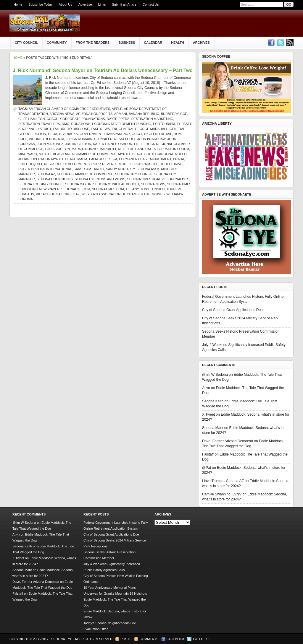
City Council (26, 43)
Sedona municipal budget (116, 184)
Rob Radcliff (146, 164)
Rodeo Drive (171, 164)
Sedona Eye (62, 639)
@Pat (207, 468)
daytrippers (118, 119)
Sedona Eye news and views (100, 179)
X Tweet (208, 414)
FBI (114, 129)
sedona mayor (78, 184)
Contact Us (151, 4)
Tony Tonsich (152, 189)
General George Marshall (143, 129)
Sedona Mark (213, 428)
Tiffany (132, 189)
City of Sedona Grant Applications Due (232, 310)
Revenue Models (117, 164)
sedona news (153, 184)
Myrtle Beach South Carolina (146, 154)
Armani (121, 114)
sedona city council (134, 174)
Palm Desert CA (103, 159)
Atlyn (206, 388)
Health (178, 43)
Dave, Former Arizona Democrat (228, 441)
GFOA (53, 134)
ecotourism (164, 124)
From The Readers (93, 43)
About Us (65, 4)
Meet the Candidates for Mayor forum (154, 149)
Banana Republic (144, 114)
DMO (66, 124)
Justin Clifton (78, 144)
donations (81, 124)
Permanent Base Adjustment (145, 159)
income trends (42, 139)
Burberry (170, 114)
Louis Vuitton (57, 149)
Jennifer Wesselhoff (116, 139)
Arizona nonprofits (94, 114)
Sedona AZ (46, 174)
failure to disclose (71, 129)
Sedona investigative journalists (158, 179)
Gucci (137, 134)
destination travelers (39, 124)
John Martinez (50, 144)
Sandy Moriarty (120, 169)
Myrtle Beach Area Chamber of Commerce (78, 154)
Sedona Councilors (55, 179)
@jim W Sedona (215, 375)
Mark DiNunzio (85, 149)
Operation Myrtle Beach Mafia (59, 159)
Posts (126, 639)
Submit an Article (124, 4)
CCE (184, 114)
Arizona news (62, 114)
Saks (78, 169)
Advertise (85, 4)
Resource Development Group (72, 164)
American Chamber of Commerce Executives (70, 109)
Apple (117, 109)
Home (18, 4)
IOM (61, 139)
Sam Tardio (94, 169)
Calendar (153, 43)
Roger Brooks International (45, 169)
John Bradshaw (151, 139)
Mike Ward (28, 154)
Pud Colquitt (30, 164)
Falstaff (208, 454)
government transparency (105, 134)
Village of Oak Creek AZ (58, 194)
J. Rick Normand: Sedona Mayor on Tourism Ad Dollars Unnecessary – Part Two (103, 70)
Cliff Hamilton (32, 119)
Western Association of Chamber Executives (123, 194)
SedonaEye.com (76, 189)
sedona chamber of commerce (85, 174)
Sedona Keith (213, 401)
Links (102, 4)
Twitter (200, 639)
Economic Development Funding (122, 124)
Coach (53, 119)
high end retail (158, 134)
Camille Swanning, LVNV (222, 494)
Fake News (100, 129)
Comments (149, 639)
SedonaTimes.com (108, 189)
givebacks (69, 134)
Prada (179, 159)
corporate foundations (82, 119)
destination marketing (152, 119)
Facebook (176, 639)
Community (57, 43)
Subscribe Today (40, 4)
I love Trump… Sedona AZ (223, 481)
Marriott (108, 149)
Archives (201, 43)
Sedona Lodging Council (41, 184)
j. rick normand (80, 139)
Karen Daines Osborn (113, 144)
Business (127, 43)
